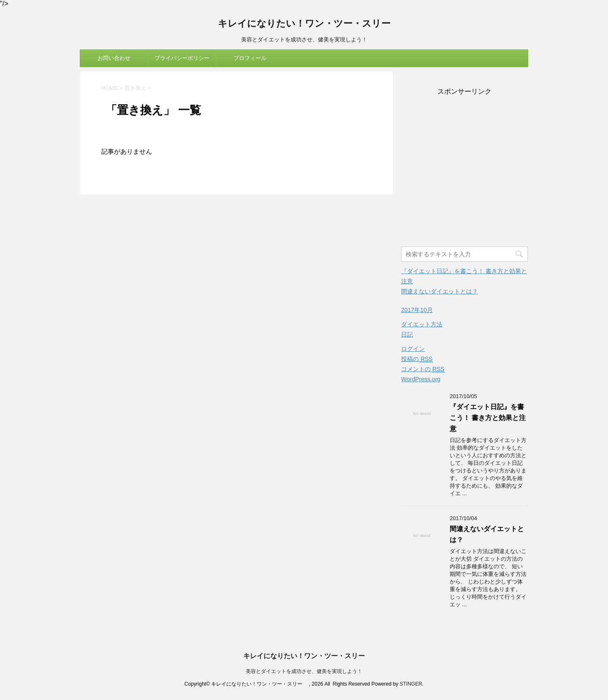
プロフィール (250, 58)
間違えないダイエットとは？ (440, 291)
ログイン (413, 349)
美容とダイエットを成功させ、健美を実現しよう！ (304, 671)
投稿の (417, 359)
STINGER (411, 684)
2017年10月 (417, 310)
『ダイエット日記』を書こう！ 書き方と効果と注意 (488, 418)
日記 (407, 334)
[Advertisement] (464, 172)
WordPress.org (421, 379)
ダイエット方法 (422, 324)
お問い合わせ (114, 58)
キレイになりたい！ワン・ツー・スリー (309, 24)
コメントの (423, 369)
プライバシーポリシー (182, 58)
